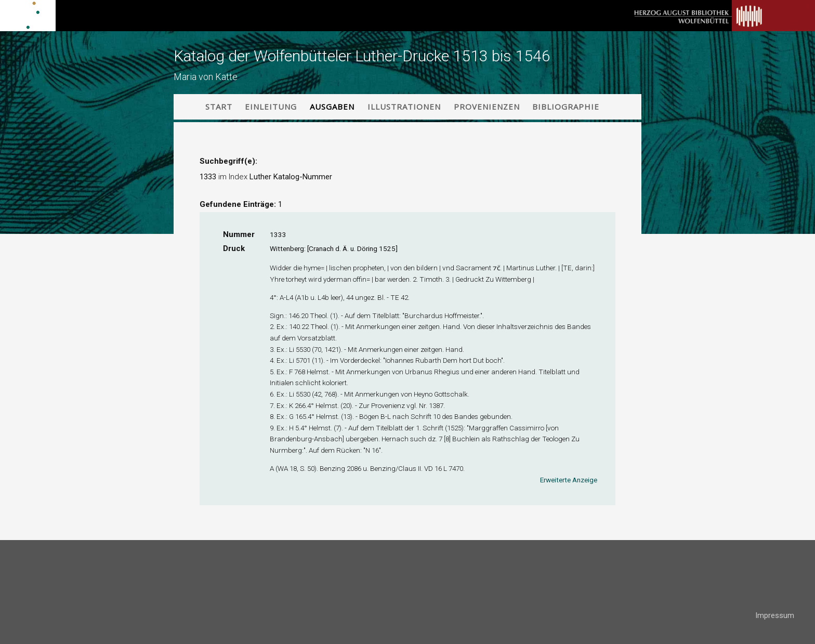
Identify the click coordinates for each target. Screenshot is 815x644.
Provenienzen (487, 107)
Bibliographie (566, 107)
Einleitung (271, 107)
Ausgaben (332, 107)
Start (219, 107)
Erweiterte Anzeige (569, 480)
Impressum (775, 615)
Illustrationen (404, 107)
